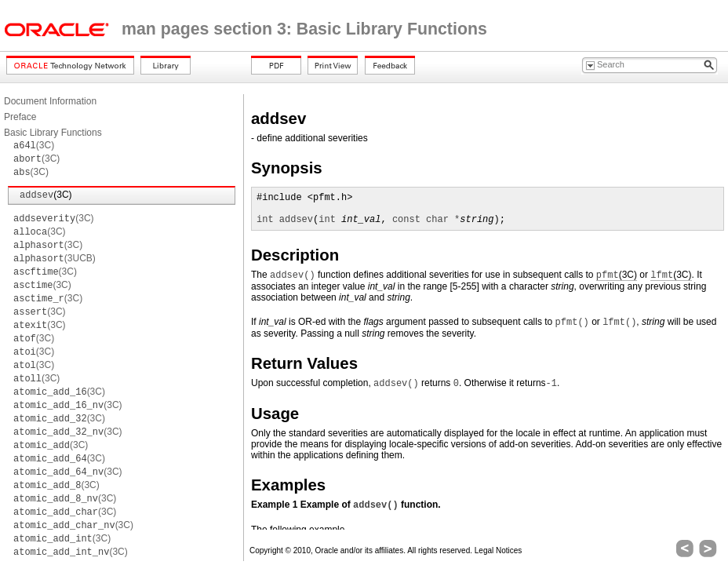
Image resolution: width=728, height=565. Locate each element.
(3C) (34, 145)
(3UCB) (55, 258)
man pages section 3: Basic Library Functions (304, 29)
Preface (20, 117)
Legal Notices (499, 550)
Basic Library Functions (53, 133)
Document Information (50, 101)
